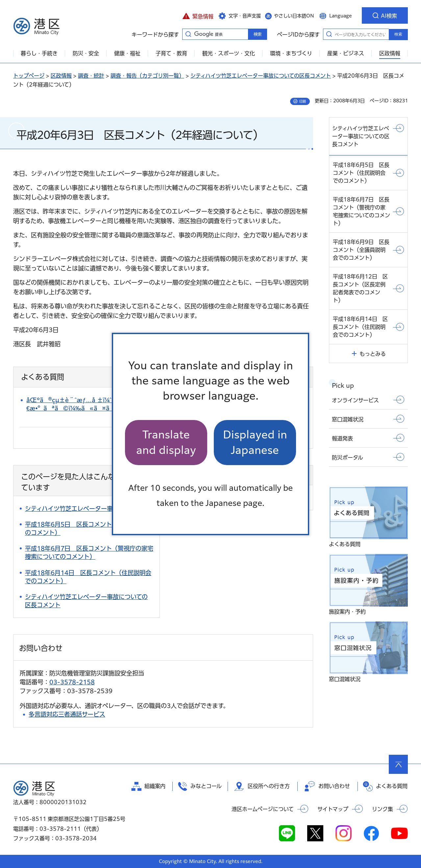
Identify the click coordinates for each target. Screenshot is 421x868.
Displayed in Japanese (255, 442)
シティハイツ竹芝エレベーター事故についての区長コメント (261, 76)
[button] (198, 15)
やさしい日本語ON (294, 16)
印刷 (303, 101)
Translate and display (166, 442)
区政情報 (61, 76)
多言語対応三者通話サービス (67, 714)
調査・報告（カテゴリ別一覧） (147, 76)
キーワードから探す (188, 34)
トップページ (29, 76)
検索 (398, 34)
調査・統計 (91, 76)
